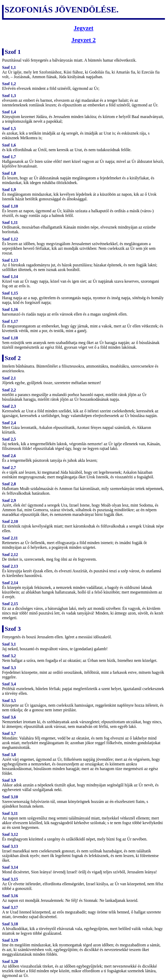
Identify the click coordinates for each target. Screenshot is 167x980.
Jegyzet (83, 28)
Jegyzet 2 (83, 40)
